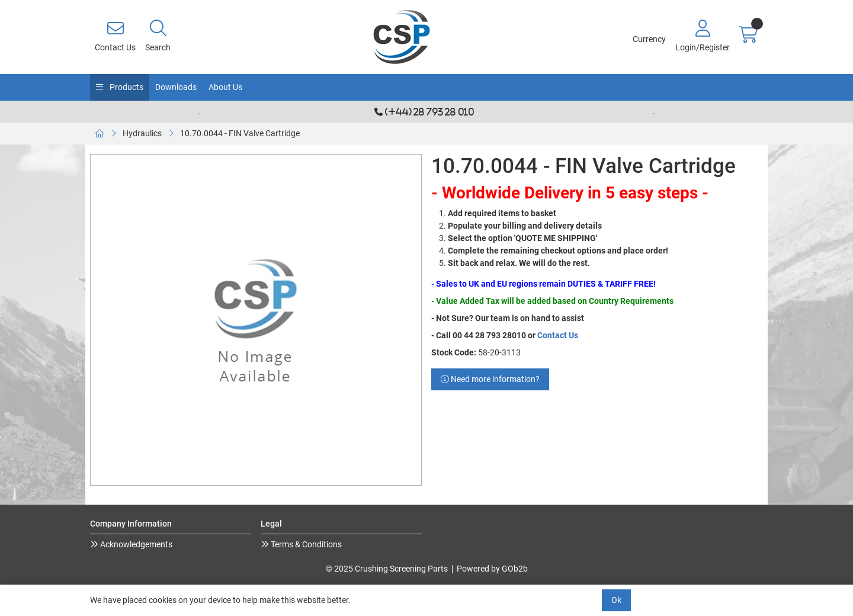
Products (126, 87)
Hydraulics (142, 133)
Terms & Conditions (305, 544)
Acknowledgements (135, 544)
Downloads (176, 87)
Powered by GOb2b (492, 569)
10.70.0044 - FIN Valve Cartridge (240, 133)
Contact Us (558, 335)
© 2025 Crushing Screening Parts (387, 569)
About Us (225, 87)
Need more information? (490, 379)
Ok (616, 600)
